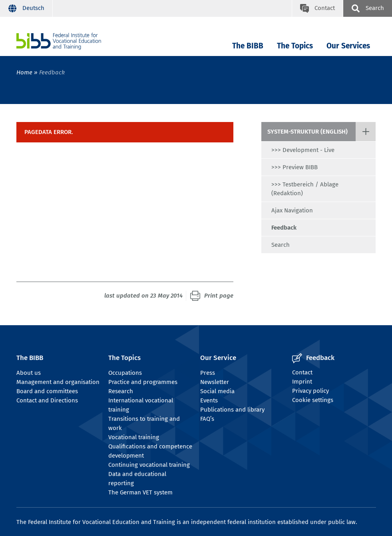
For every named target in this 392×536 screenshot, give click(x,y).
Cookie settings (313, 400)
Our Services (348, 46)
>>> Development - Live (303, 150)
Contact (302, 372)
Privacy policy (310, 391)
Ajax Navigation (292, 210)
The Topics (295, 46)
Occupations (125, 373)
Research (121, 391)
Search (281, 245)
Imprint (302, 382)
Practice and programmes (143, 382)
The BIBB (248, 46)
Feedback (284, 228)
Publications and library (232, 410)
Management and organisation (58, 382)
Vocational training (134, 437)
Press (208, 373)
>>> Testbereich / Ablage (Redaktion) (305, 189)
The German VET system (140, 492)
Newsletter (215, 382)
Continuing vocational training (149, 465)
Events (209, 400)
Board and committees (47, 391)
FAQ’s (207, 419)
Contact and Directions (47, 400)
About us (29, 373)
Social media (217, 391)
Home (24, 72)
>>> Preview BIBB (294, 167)
